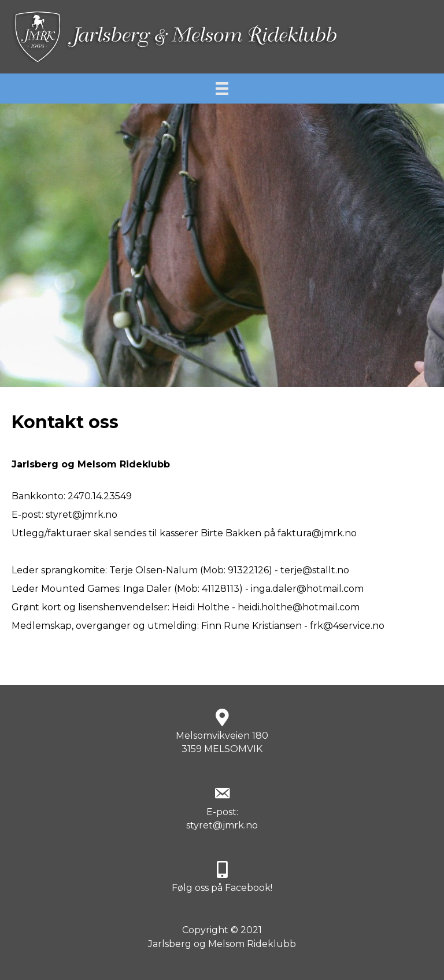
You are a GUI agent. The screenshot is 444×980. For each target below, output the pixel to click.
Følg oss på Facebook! (222, 888)
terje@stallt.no (315, 570)
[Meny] (222, 89)
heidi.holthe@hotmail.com (299, 607)
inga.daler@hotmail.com (307, 589)
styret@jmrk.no (82, 515)
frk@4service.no (347, 626)
